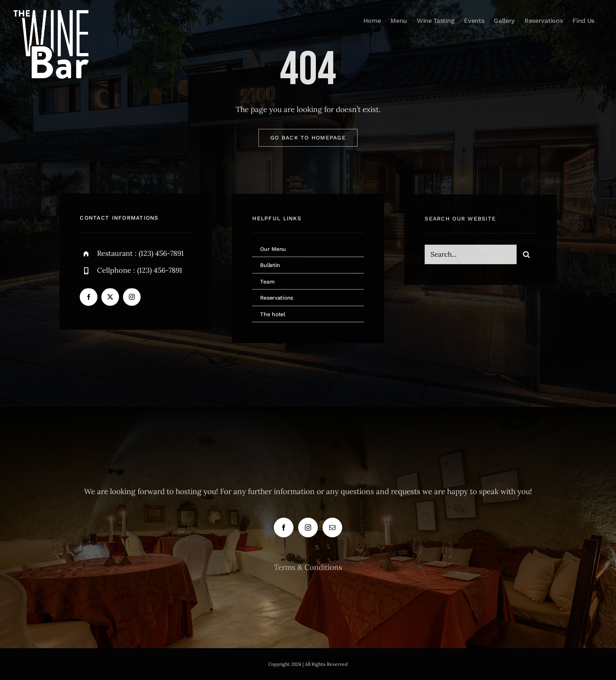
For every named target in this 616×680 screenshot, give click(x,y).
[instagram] (132, 297)
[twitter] (110, 297)
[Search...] (470, 256)
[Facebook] (284, 527)
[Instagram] (308, 527)
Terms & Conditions (308, 567)
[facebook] (89, 297)
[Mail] (332, 527)
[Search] (526, 256)
